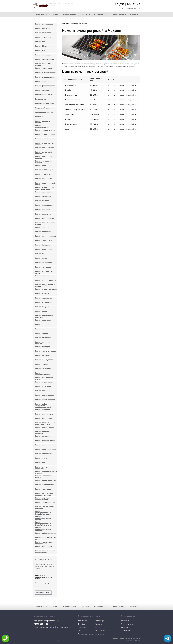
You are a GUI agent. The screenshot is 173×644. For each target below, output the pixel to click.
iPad (80, 631)
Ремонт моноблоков (43, 263)
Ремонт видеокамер (44, 298)
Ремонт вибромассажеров (46, 533)
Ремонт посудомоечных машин (45, 285)
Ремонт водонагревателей (43, 126)
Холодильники (100, 631)
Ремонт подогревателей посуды (45, 184)
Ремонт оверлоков (43, 445)
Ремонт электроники (44, 546)
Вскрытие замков (42, 99)
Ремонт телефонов (43, 37)
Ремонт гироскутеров (44, 360)
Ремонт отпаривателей (45, 454)
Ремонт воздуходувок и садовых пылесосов (45, 494)
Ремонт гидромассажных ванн (45, 538)
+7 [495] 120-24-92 (127, 4)
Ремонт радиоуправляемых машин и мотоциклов (44, 512)
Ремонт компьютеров (44, 24)
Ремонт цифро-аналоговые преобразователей (43, 405)
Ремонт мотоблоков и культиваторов (44, 477)
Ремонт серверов (42, 227)
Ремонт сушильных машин (46, 289)
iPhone (97, 627)
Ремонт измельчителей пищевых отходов (45, 188)
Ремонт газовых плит (44, 174)
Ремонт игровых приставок (42, 468)
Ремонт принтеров (43, 320)
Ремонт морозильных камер (44, 272)
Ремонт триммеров (43, 489)
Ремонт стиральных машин (43, 64)
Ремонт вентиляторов (44, 170)
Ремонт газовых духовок (45, 130)
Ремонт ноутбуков (43, 28)
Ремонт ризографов (43, 355)
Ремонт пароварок (43, 214)
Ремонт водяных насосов (45, 480)
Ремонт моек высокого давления (44, 507)
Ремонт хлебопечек (43, 254)
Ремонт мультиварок (44, 249)
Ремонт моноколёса (43, 369)
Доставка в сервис (101, 14)
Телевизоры (99, 634)
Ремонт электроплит (44, 179)
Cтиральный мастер (43, 108)
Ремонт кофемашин (43, 90)
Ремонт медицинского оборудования (44, 543)
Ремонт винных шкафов (45, 276)
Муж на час (40, 117)
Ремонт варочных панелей (42, 122)
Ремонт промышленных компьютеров (45, 224)
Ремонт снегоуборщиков (45, 502)
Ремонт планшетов (43, 33)
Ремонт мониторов (43, 267)
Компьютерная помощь (45, 95)
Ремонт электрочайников (46, 236)
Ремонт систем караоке (45, 400)
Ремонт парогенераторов (46, 449)
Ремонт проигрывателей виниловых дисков (45, 423)
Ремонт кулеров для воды (46, 280)
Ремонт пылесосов (43, 436)
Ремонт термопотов (44, 240)
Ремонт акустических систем (44, 378)
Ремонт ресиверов (43, 391)
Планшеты (99, 624)
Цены (56, 14)
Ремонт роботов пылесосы (42, 432)
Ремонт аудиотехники (44, 382)
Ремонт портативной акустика (44, 316)
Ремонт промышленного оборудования (45, 552)
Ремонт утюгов (41, 458)
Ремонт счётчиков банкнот (43, 343)
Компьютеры (100, 621)
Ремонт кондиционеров (45, 77)
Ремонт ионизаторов (44, 165)
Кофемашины (83, 621)
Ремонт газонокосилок (44, 485)
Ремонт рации (41, 311)
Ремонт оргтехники (43, 55)
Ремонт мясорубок (43, 258)
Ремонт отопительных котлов (44, 144)
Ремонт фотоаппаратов (45, 86)
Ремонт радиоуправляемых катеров (43, 528)
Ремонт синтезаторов (44, 414)
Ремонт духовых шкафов (45, 192)
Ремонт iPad (40, 50)
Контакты (134, 14)
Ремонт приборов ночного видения (46, 472)
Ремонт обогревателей (45, 148)
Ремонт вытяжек (42, 293)
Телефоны (82, 627)
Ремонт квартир (42, 81)
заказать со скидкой (126, 85)
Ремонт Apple (41, 42)
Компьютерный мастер (45, 103)
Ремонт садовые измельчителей (42, 499)
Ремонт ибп (40, 462)
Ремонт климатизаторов (45, 201)
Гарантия (125, 627)
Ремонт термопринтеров (46, 351)
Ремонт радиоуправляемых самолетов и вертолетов (45, 523)
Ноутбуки (82, 624)
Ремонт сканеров (42, 324)
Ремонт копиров (42, 333)
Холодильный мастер (44, 112)
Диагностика (126, 631)
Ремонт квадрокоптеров (45, 307)
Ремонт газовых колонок (45, 134)
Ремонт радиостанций (44, 427)
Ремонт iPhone (41, 46)
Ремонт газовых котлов (45, 139)
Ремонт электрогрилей (45, 218)
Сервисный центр (42, 14)
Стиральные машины (86, 634)
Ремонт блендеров (43, 245)
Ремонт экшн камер (43, 302)
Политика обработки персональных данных (127, 639)
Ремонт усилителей (43, 386)
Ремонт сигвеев (42, 364)
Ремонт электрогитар (44, 418)
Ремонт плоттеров (43, 338)
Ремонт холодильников (45, 59)
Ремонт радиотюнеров (45, 395)
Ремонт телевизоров (44, 68)
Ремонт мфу (40, 329)
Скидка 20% (85, 14)
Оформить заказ (69, 14)
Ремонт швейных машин (45, 440)
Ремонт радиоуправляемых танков (43, 517)
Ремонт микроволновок (45, 205)
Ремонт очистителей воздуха (44, 157)
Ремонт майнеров (43, 209)
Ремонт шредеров (43, 346)
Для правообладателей (133, 641)
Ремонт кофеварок (43, 196)
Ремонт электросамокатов (43, 374)
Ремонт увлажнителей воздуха (44, 162)
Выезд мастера (120, 14)
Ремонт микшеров (43, 409)
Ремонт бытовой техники (46, 72)
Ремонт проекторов (43, 232)
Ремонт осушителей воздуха (43, 153)
